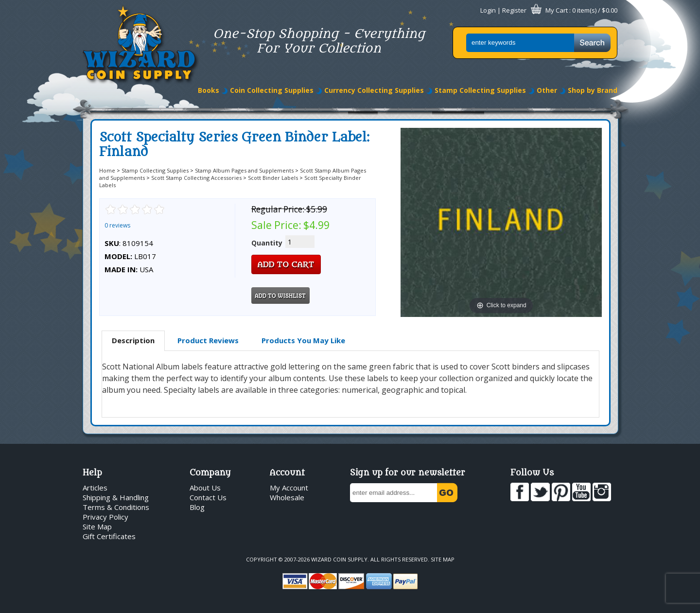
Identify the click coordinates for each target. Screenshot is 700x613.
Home (107, 170)
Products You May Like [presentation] (303, 340)
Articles (95, 488)
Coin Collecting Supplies (272, 90)
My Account (289, 488)
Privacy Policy (105, 517)
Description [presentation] (133, 340)
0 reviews (117, 225)
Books (209, 90)
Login (488, 10)
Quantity (267, 243)
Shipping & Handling (116, 497)
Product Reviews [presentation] (208, 340)
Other (547, 90)
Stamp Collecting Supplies (480, 90)
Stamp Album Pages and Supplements (244, 170)
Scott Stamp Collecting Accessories (196, 178)
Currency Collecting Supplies (374, 90)
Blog (197, 507)
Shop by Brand (593, 90)
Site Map (97, 526)
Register (514, 10)
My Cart (557, 10)
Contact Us (208, 497)
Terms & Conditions (116, 507)
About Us (205, 488)
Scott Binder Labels (273, 178)
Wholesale (287, 497)
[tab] (133, 341)
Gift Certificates (109, 536)
